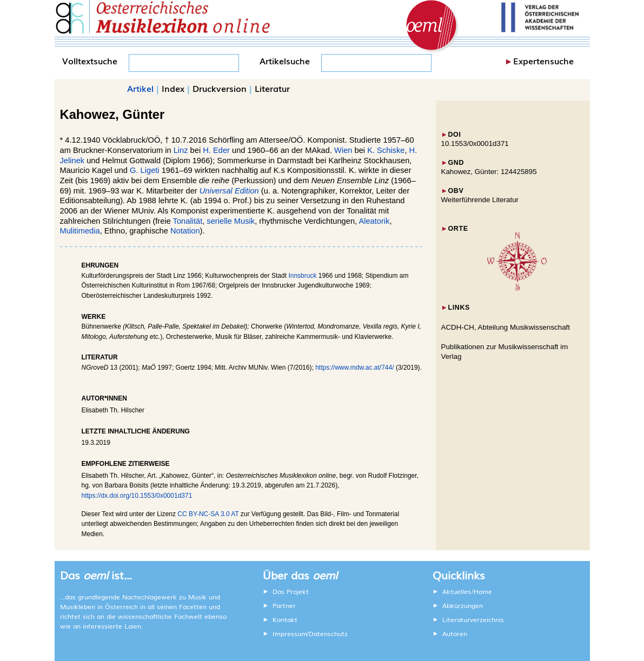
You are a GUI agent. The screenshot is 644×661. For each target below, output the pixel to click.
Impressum (290, 633)
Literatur (272, 88)
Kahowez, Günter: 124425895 (489, 172)
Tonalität (188, 221)
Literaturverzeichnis (473, 619)
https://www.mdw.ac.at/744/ (354, 368)
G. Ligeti (145, 170)
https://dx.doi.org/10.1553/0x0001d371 (137, 496)
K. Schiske (386, 150)
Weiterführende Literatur (480, 200)
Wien (343, 150)
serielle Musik (231, 221)
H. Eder (216, 150)
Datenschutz (328, 633)
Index (173, 88)
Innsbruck (302, 276)
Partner (284, 605)
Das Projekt (291, 591)
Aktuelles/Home (467, 591)
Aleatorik (374, 221)
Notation (185, 231)
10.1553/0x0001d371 (475, 143)
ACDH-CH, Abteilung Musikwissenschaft (506, 327)
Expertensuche (543, 61)
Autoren (455, 633)
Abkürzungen (463, 605)
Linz (181, 150)
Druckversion (220, 88)
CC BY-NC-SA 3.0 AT (208, 514)
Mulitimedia (80, 231)
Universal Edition (229, 191)
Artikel (140, 88)
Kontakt (285, 619)
